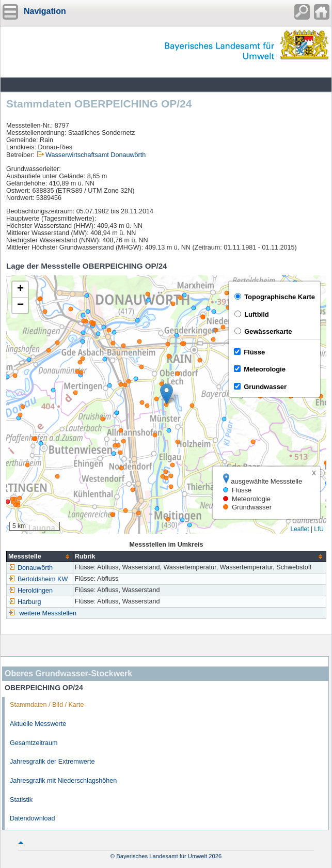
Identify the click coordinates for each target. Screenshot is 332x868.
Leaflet (299, 529)
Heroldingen (30, 591)
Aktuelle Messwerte (38, 724)
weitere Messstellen (48, 613)
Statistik (21, 800)
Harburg (25, 602)
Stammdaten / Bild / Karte (47, 705)
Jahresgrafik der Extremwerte (52, 762)
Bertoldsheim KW (38, 579)
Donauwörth (30, 568)
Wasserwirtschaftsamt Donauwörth (96, 155)
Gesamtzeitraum (34, 743)
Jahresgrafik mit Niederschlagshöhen (63, 781)
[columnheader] (40, 557)
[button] (167, 394)
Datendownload (33, 818)
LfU (319, 529)
